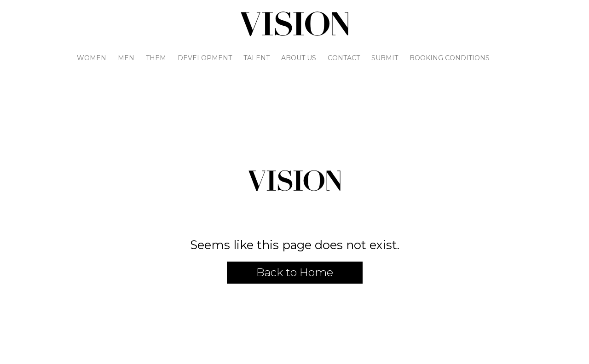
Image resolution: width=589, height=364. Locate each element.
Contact (344, 58)
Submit (385, 58)
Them (156, 58)
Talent (257, 58)
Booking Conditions (450, 58)
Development (205, 58)
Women (92, 58)
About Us (299, 58)
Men (126, 58)
